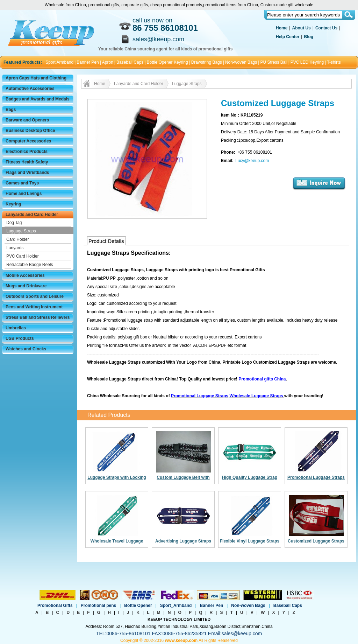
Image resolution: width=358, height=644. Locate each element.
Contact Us (326, 28)
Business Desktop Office (30, 131)
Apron (108, 62)
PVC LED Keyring (307, 62)
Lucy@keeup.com (252, 161)
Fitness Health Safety (27, 162)
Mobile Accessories (25, 275)
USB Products (20, 338)
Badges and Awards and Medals (38, 99)
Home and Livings (24, 194)
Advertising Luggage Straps (183, 541)
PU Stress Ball (274, 62)
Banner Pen (88, 62)
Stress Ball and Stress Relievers (38, 317)
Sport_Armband (176, 605)
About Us (301, 28)
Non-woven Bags (241, 62)
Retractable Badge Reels (30, 265)
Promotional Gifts (55, 605)
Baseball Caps (130, 62)
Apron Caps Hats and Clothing (36, 78)
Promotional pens (98, 605)
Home (282, 28)
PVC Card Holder (23, 256)
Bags (11, 110)
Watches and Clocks (26, 349)
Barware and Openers (27, 120)
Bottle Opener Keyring (167, 62)
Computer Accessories (28, 141)
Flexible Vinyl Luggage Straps (250, 541)
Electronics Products (27, 152)
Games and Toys (22, 183)
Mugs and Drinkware (26, 286)
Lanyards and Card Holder (32, 215)
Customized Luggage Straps (316, 541)
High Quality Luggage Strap (250, 477)
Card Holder (18, 239)
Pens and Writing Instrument (34, 307)
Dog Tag (14, 223)
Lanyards (15, 248)
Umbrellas (16, 328)
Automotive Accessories (30, 89)
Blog (309, 37)
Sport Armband (59, 62)
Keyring (13, 204)
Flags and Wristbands (27, 173)
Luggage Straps (21, 231)
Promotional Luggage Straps (316, 477)
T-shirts (334, 62)
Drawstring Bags (207, 62)
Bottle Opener (138, 605)
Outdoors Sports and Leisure (35, 296)
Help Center (288, 37)
